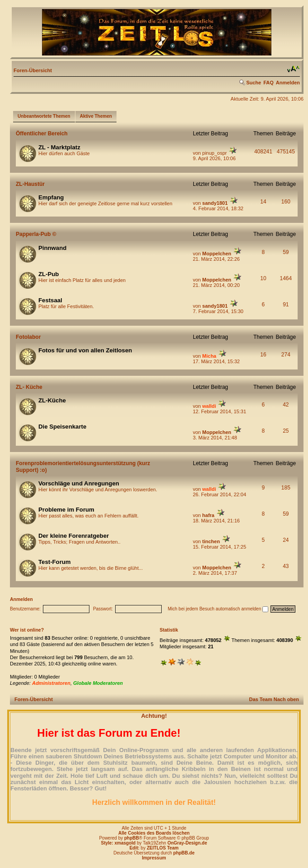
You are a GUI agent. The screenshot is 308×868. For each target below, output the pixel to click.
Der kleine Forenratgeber (74, 536)
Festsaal (50, 300)
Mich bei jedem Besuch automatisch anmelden (218, 609)
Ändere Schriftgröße (293, 69)
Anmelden (288, 83)
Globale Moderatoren (98, 683)
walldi (209, 406)
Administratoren (51, 683)
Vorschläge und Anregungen (79, 483)
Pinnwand (52, 248)
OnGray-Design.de (187, 843)
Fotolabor (28, 337)
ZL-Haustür (30, 184)
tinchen (211, 541)
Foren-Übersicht (33, 70)
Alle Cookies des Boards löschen (154, 833)
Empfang (51, 197)
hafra (208, 515)
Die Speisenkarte (62, 427)
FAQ (268, 83)
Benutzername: (25, 609)
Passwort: (103, 609)
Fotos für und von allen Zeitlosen (85, 350)
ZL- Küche (29, 387)
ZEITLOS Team (163, 848)
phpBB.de (184, 853)
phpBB (132, 838)
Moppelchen (217, 254)
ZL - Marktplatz (59, 147)
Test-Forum (55, 562)
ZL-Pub (49, 274)
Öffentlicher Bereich (42, 134)
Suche (254, 83)
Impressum (154, 858)
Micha (209, 356)
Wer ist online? (27, 630)
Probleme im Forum (66, 510)
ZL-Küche (52, 400)
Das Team (261, 699)
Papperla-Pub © (36, 234)
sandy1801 (215, 203)
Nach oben (286, 699)
